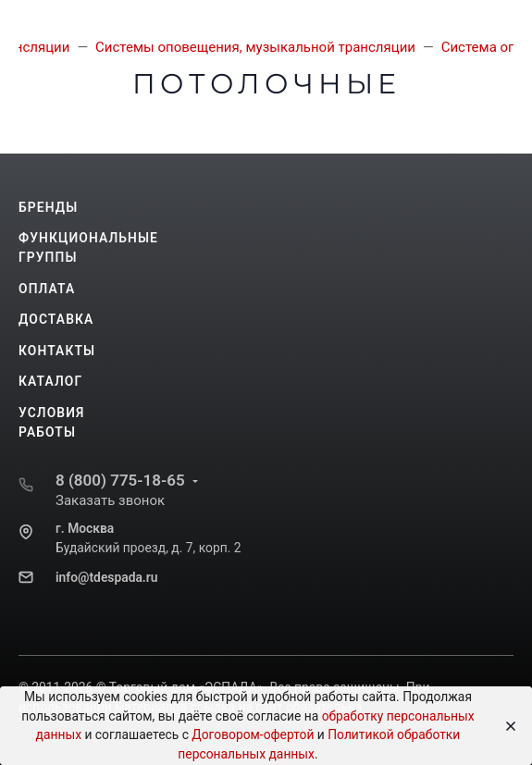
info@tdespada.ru (106, 577)
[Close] (506, 726)
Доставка (56, 319)
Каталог (50, 381)
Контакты (57, 351)
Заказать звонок (110, 500)
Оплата (47, 289)
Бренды (48, 207)
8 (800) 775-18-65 (120, 480)
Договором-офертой (253, 734)
